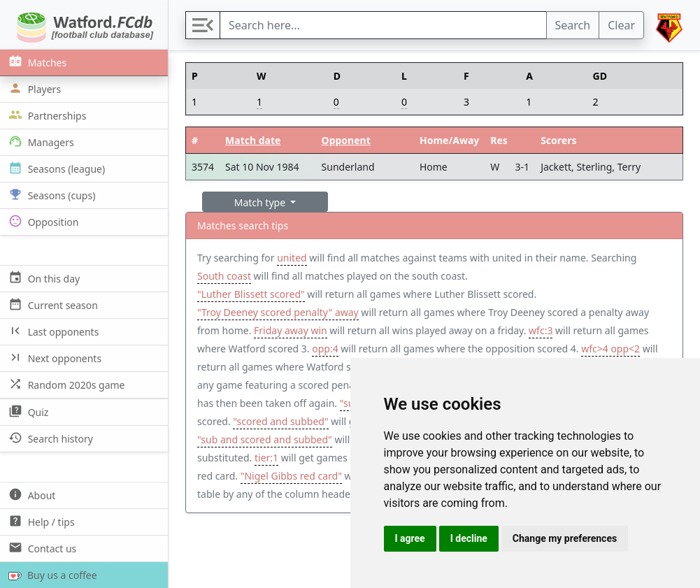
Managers (40, 142)
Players (33, 88)
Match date (253, 140)
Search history (49, 438)
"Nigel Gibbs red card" (291, 476)
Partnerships (46, 115)
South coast (224, 276)
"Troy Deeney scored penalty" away (278, 312)
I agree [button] (410, 538)
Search (573, 25)
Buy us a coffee (50, 575)
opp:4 (325, 349)
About (30, 495)
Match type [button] (261, 202)
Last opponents (52, 331)
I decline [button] (469, 538)
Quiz (27, 411)
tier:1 (266, 458)
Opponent (346, 140)
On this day (43, 278)
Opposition (42, 221)
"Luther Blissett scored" (251, 294)
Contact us (41, 548)
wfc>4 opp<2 (610, 349)
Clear (621, 25)
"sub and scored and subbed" (265, 439)
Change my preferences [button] (565, 538)
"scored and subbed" (280, 421)
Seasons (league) (55, 168)
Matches (36, 62)
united (292, 258)
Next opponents (53, 358)
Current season (52, 304)
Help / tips (40, 521)
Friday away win (291, 330)
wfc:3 (541, 330)
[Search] (383, 25)
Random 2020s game (65, 384)
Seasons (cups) (50, 195)
